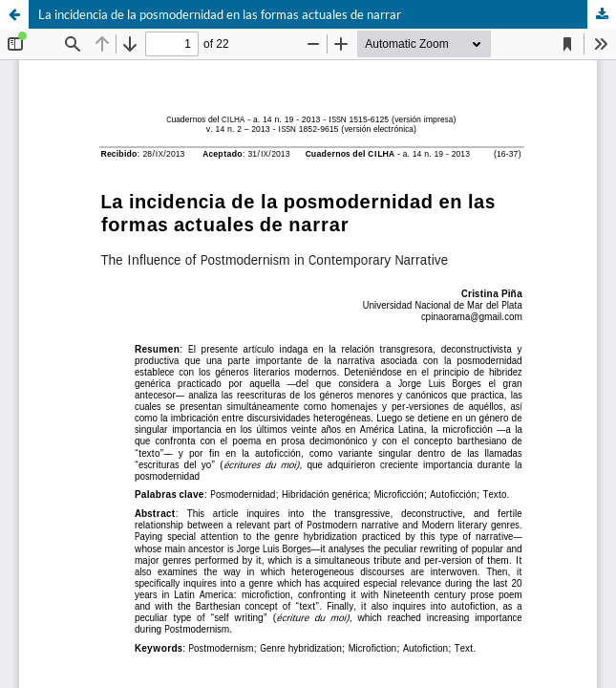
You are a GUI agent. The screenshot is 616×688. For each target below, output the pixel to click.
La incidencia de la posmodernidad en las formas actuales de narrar (220, 14)
